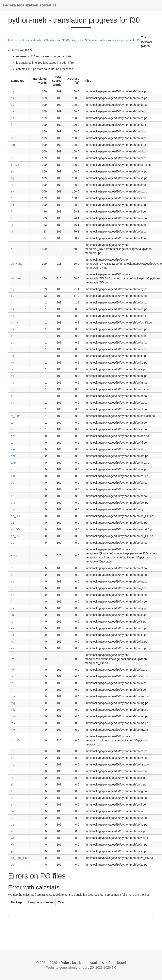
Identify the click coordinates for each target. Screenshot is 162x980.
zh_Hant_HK (19, 858)
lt (12, 690)
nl (12, 151)
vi (12, 831)
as (12, 309)
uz (12, 825)
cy (12, 509)
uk (12, 205)
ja (12, 232)
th (12, 798)
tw (12, 811)
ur (12, 818)
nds (13, 389)
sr (12, 185)
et (12, 568)
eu (13, 296)
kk (12, 635)
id (12, 138)
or (12, 396)
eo (13, 543)
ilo (12, 615)
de (13, 111)
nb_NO (15, 740)
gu (13, 343)
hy (12, 608)
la (12, 676)
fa (12, 575)
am (13, 456)
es (12, 118)
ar (12, 218)
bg (13, 289)
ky (12, 670)
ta (12, 423)
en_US (15, 536)
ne (13, 751)
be (13, 483)
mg (13, 703)
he (13, 595)
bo (13, 489)
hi (12, 349)
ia (12, 225)
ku (12, 648)
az (12, 469)
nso (13, 764)
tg (12, 791)
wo (13, 838)
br (12, 496)
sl (12, 784)
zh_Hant (16, 278)
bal (13, 476)
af (12, 443)
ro (12, 771)
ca (12, 91)
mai (13, 696)
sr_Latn (16, 416)
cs (12, 98)
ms (13, 723)
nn (13, 758)
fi (12, 211)
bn (13, 302)
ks (12, 642)
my (13, 730)
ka (12, 628)
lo (12, 683)
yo (12, 851)
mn (13, 716)
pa (13, 403)
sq (12, 178)
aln (13, 449)
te (12, 429)
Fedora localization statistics (30, 5)
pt (12, 409)
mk (13, 710)
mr (13, 383)
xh (12, 845)
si (12, 778)
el (12, 336)
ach (13, 436)
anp (13, 463)
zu (12, 865)
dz (12, 523)
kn (12, 356)
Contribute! (117, 963)
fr (12, 125)
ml (12, 376)
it (12, 238)
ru (12, 249)
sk (12, 171)
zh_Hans (17, 264)
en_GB (15, 529)
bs (12, 329)
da (13, 105)
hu (13, 131)
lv (12, 369)
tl (12, 805)
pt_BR (15, 165)
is (12, 622)
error (14, 555)
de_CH (15, 516)
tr (12, 198)
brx (13, 503)
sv (12, 191)
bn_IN (15, 322)
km (13, 145)
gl (12, 588)
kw (13, 659)
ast (13, 316)
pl (12, 158)
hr (12, 602)
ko (12, 363)
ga (13, 581)
